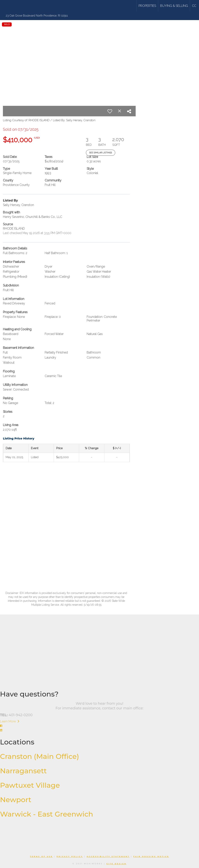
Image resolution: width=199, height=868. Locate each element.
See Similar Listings (101, 153)
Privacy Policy (70, 856)
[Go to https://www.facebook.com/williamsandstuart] (99, 726)
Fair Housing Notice (151, 856)
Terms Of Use (41, 856)
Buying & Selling (174, 6)
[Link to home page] (18, 6)
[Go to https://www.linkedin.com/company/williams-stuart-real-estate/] (99, 731)
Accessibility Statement (108, 856)
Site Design (117, 864)
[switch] (110, 111)
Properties (147, 6)
